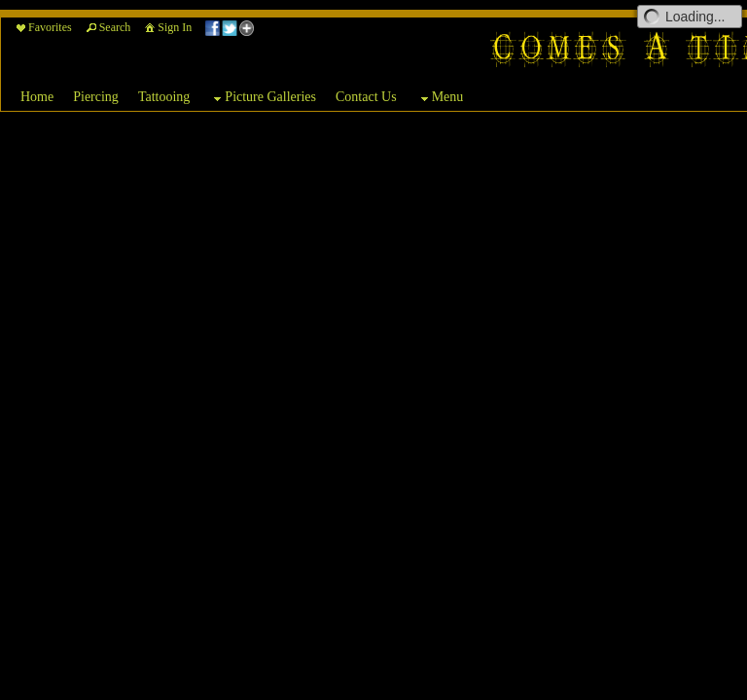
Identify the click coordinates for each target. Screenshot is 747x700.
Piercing (96, 97)
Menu (440, 98)
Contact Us (366, 97)
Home (37, 97)
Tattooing (164, 97)
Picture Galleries (263, 98)
